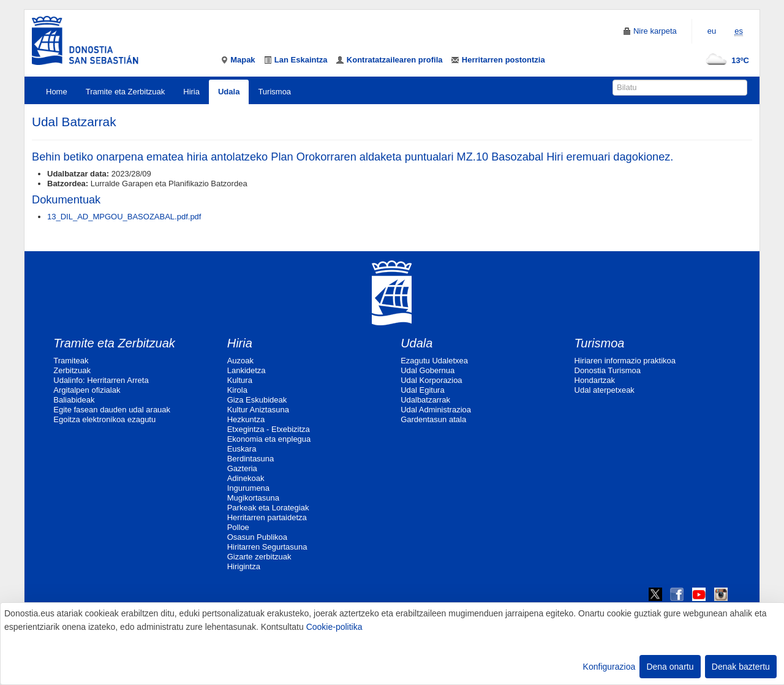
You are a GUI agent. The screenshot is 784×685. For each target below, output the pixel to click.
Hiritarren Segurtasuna (267, 547)
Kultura (240, 380)
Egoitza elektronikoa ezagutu (104, 419)
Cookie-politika (334, 627)
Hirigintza (244, 566)
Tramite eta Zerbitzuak (126, 92)
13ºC (725, 60)
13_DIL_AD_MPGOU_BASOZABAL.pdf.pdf (124, 217)
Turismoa (274, 92)
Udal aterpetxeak (605, 390)
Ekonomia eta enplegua (269, 439)
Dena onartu (670, 667)
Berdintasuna (251, 459)
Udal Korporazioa (431, 380)
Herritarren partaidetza (267, 517)
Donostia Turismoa (608, 370)
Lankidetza (247, 370)
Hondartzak (595, 380)
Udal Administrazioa (436, 410)
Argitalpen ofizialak (87, 390)
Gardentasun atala (433, 419)
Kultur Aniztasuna (258, 410)
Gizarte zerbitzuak (259, 557)
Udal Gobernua (428, 370)
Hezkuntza (246, 419)
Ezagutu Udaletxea (434, 361)
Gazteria (242, 468)
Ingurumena (248, 488)
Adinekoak (246, 478)
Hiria (191, 92)
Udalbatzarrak (425, 400)
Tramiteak (71, 361)
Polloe (238, 527)
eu (712, 31)
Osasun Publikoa (257, 537)
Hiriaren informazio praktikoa (625, 361)
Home (57, 92)
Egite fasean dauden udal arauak (112, 410)
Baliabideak (74, 400)
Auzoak (240, 361)
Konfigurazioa (609, 667)
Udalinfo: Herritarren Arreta (101, 380)
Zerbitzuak (72, 370)
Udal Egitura (423, 390)
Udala (229, 92)
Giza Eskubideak (257, 400)
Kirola (237, 390)
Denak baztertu (741, 667)
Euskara (242, 449)
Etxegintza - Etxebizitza (269, 429)
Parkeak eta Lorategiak (268, 508)
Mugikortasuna (253, 498)
